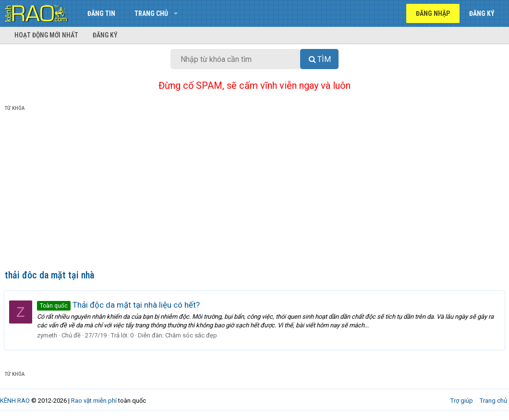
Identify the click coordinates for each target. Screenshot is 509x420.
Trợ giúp (462, 401)
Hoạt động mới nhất (46, 35)
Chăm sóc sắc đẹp (192, 335)
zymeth (48, 335)
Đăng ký (105, 35)
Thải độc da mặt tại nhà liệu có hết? (119, 305)
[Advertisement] (254, 192)
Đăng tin (101, 13)
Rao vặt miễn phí (94, 401)
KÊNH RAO (15, 401)
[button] (176, 13)
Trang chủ (151, 13)
